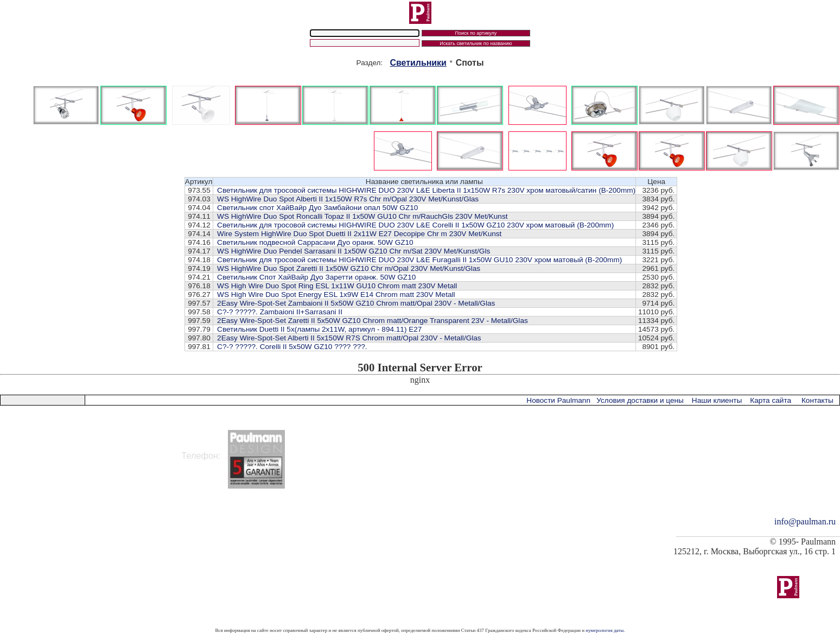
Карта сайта (771, 400)
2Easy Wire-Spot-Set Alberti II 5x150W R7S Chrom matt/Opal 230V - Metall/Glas (349, 338)
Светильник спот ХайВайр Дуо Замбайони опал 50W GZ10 (317, 208)
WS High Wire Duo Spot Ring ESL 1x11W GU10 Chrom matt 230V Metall (337, 286)
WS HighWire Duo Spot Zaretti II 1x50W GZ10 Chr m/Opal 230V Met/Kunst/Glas (349, 268)
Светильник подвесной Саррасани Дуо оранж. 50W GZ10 (315, 242)
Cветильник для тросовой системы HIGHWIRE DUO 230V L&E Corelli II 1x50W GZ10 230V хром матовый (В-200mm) (415, 225)
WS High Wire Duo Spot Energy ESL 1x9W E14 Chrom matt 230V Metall (336, 295)
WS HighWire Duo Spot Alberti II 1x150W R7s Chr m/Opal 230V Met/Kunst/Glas (348, 199)
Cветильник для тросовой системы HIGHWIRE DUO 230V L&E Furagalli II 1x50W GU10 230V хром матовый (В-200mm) (419, 260)
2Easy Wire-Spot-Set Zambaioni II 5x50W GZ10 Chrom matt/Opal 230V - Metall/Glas (356, 303)
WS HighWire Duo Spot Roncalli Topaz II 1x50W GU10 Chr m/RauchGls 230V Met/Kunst (362, 216)
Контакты (817, 400)
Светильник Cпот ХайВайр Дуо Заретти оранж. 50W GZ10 (316, 277)
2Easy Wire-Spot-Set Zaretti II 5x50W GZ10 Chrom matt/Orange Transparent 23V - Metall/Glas (373, 321)
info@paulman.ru (805, 521)
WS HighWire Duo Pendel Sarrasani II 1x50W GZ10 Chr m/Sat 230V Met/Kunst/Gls (354, 251)
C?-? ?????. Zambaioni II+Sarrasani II (280, 312)
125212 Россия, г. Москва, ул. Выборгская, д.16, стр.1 (111, 435)
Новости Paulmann (558, 400)
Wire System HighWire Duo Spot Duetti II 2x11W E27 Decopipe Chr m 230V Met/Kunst (359, 234)
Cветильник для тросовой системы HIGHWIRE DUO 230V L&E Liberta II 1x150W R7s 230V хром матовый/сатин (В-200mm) (426, 190)
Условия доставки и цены (640, 400)
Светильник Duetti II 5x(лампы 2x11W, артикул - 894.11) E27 (319, 329)
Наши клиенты (717, 400)
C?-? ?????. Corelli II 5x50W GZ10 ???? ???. (292, 347)
